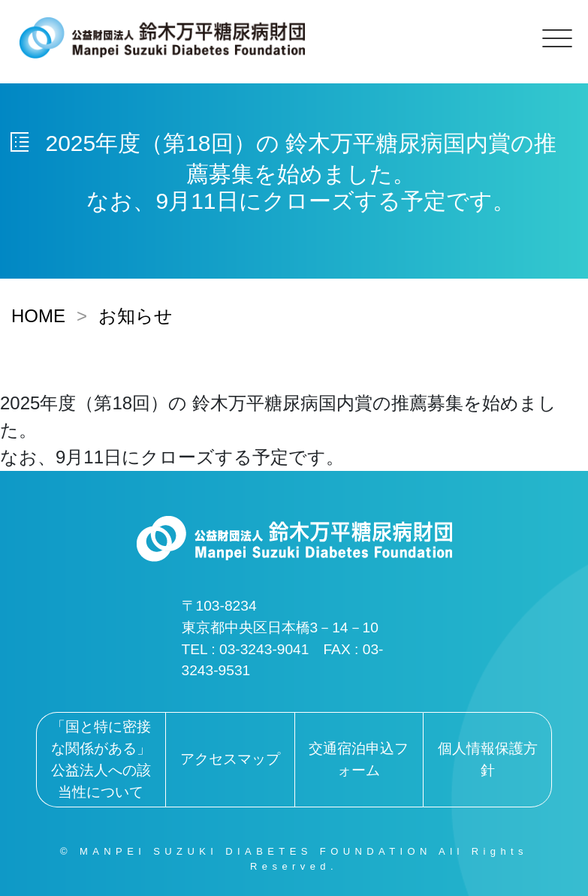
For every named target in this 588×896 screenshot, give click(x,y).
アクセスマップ (230, 759)
